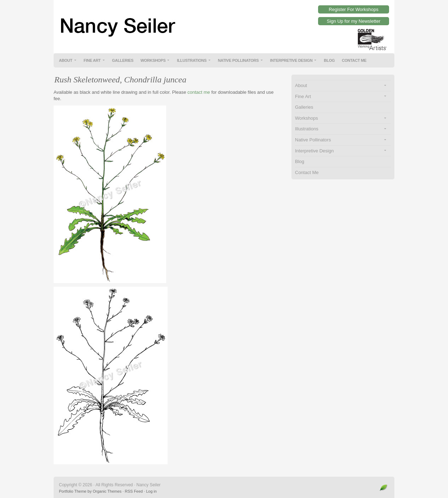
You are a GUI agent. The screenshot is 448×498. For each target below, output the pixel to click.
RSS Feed (134, 491)
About (66, 60)
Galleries (123, 60)
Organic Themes (107, 491)
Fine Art (92, 60)
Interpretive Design (291, 60)
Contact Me (354, 60)
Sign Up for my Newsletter (354, 21)
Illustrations (192, 60)
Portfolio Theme (73, 491)
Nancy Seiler (224, 21)
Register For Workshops (354, 9)
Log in (151, 491)
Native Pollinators (238, 60)
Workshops (153, 60)
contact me (199, 92)
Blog (329, 60)
